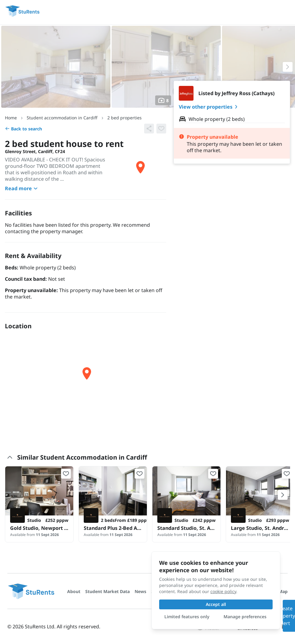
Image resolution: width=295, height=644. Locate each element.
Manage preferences (245, 617)
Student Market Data (107, 591)
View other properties (209, 107)
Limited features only (187, 617)
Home (11, 118)
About (74, 591)
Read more (22, 188)
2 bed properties (125, 118)
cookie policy (223, 591)
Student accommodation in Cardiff (62, 118)
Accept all (216, 604)
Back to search (23, 129)
